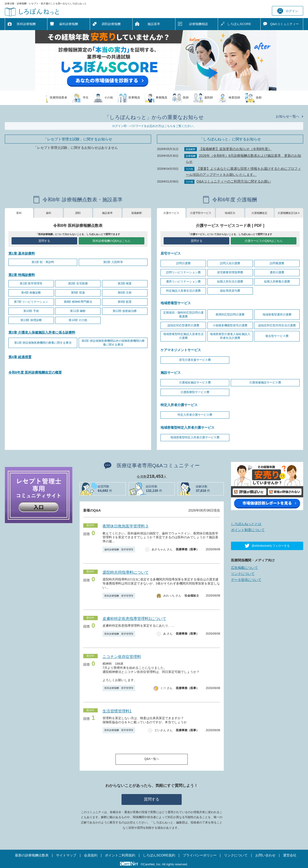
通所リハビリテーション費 (183, 282)
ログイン (288, 11)
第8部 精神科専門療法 (78, 302)
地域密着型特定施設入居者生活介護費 (183, 336)
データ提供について (246, 580)
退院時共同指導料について (126, 572)
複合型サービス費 (277, 336)
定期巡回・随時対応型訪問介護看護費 (183, 315)
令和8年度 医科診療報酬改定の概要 (35, 372)
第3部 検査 (125, 283)
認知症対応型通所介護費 (183, 325)
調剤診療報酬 (111, 24)
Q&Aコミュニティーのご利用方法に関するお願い (234, 181)
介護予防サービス (201, 213)
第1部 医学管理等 (31, 283)
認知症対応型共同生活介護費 (277, 325)
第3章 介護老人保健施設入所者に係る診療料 (42, 332)
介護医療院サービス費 (195, 392)
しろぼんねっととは (246, 524)
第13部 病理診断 (31, 320)
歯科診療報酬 (69, 24)
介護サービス (171, 213)
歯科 (49, 213)
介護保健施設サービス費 (265, 382)
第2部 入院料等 (113, 262)
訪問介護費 (183, 263)
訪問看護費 (277, 263)
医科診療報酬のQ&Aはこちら (112, 241)
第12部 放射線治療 (125, 311)
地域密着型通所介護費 (277, 315)
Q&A (285, 24)
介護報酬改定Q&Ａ (289, 213)
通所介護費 (277, 272)
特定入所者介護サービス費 (195, 415)
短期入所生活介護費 (230, 282)
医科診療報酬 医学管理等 (119, 596)
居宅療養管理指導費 (230, 272)
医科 (19, 213)
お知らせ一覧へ (288, 116)
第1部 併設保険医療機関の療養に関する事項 (43, 343)
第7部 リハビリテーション (31, 302)
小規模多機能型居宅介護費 (230, 325)
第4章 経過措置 (20, 357)
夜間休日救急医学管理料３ (126, 526)
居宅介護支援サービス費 (195, 360)
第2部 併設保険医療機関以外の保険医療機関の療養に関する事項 (113, 343)
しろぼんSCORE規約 (159, 855)
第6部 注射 (125, 293)
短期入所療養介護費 (277, 282)
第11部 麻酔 (78, 311)
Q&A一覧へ (152, 759)
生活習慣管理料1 (117, 711)
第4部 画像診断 (31, 293)
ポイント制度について (248, 530)
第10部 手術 (31, 311)
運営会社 (290, 855)
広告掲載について (244, 568)
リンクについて (243, 574)
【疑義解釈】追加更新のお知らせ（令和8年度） (235, 149)
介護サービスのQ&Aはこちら (264, 241)
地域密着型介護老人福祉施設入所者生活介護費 (230, 336)
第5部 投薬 (78, 293)
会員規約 (91, 855)
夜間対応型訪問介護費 (230, 315)
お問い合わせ (265, 855)
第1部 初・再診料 (43, 262)
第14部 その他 (78, 320)
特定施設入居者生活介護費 (183, 291)
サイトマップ (66, 855)
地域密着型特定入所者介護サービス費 (195, 437)
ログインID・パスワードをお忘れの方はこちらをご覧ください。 (154, 126)
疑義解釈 (137, 213)
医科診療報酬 (26, 24)
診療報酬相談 (199, 24)
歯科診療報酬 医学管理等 (119, 549)
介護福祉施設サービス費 (195, 382)
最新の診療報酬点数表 (32, 855)
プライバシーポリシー (200, 855)
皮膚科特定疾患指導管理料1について (134, 619)
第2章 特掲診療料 (22, 275)
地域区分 (230, 213)
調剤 (78, 213)
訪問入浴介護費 (230, 263)
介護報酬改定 (259, 213)
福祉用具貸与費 (230, 291)
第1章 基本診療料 (22, 253)
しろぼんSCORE (239, 24)
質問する (44, 241)
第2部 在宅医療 (78, 283)
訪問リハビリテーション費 (183, 272)
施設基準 (154, 24)
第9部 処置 (125, 302)
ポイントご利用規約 (120, 855)
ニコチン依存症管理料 (122, 657)
